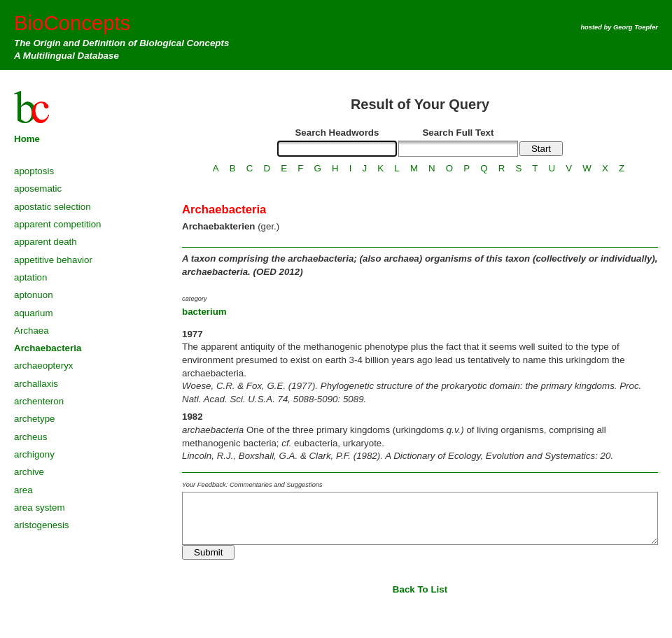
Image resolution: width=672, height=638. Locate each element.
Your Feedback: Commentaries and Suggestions (252, 485)
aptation (30, 277)
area (23, 490)
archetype (35, 419)
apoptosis (34, 171)
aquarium (34, 313)
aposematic (38, 189)
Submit (208, 552)
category (195, 299)
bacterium (204, 312)
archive (29, 472)
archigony (34, 454)
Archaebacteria (48, 348)
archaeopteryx (43, 366)
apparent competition (57, 224)
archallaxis (36, 384)
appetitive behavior (53, 260)
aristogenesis (42, 525)
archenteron (39, 401)
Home (27, 139)
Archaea (31, 331)
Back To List (420, 589)
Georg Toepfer (636, 27)
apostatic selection (52, 207)
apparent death (45, 242)
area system (40, 508)
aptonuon (34, 295)
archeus (30, 437)
